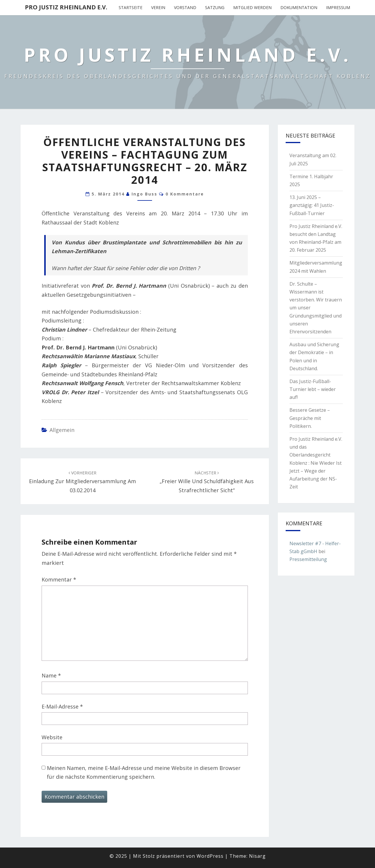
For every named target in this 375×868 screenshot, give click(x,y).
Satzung (215, 7)
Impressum (338, 7)
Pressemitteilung (308, 559)
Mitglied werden (252, 7)
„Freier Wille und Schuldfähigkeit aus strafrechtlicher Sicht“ (207, 482)
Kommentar (59, 579)
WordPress (210, 856)
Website (52, 737)
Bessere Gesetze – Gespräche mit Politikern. (310, 418)
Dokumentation (299, 7)
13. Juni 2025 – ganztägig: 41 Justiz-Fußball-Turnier (312, 205)
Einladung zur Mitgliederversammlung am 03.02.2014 (82, 482)
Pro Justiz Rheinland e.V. (66, 7)
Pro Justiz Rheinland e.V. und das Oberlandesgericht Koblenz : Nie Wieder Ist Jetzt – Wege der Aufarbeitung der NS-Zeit (316, 463)
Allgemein (62, 430)
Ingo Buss (144, 194)
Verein (158, 7)
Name (51, 675)
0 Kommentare (185, 194)
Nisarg (257, 856)
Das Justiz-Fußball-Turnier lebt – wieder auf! (313, 389)
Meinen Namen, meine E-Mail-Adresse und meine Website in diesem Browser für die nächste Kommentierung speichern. (144, 772)
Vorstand (185, 7)
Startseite (131, 7)
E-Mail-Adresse (62, 706)
